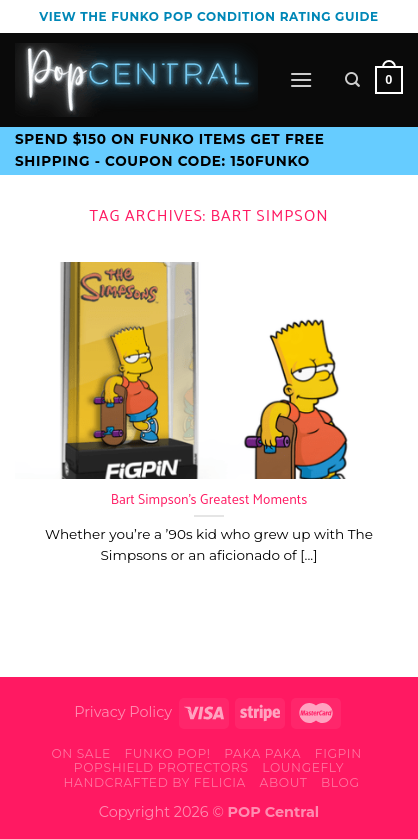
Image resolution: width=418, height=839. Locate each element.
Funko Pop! (167, 753)
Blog (340, 782)
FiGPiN (338, 753)
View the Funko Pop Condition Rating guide (208, 16)
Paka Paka (262, 753)
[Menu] (301, 79)
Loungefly (303, 767)
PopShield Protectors (161, 767)
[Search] (352, 80)
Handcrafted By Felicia (154, 782)
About (284, 782)
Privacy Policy (123, 712)
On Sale (80, 753)
